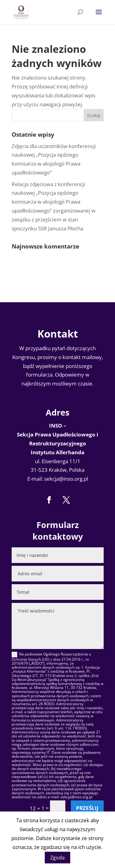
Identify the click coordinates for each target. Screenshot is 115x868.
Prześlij (87, 808)
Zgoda (57, 858)
